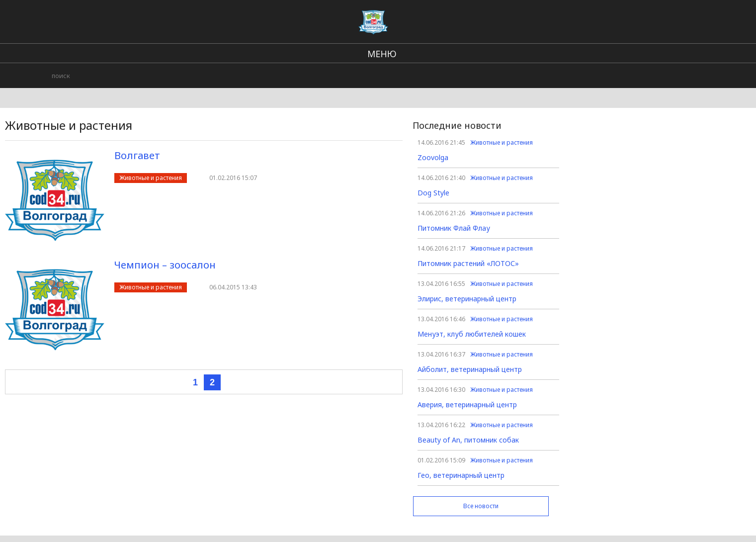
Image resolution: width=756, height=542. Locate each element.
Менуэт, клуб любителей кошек (472, 334)
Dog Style (433, 193)
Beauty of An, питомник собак (468, 440)
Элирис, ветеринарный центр (467, 299)
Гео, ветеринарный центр (461, 475)
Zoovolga (433, 157)
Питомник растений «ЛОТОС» (468, 263)
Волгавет (137, 155)
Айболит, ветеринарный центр (470, 369)
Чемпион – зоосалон (165, 265)
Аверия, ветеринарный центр (467, 405)
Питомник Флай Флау (454, 228)
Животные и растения (151, 178)
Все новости (481, 506)
